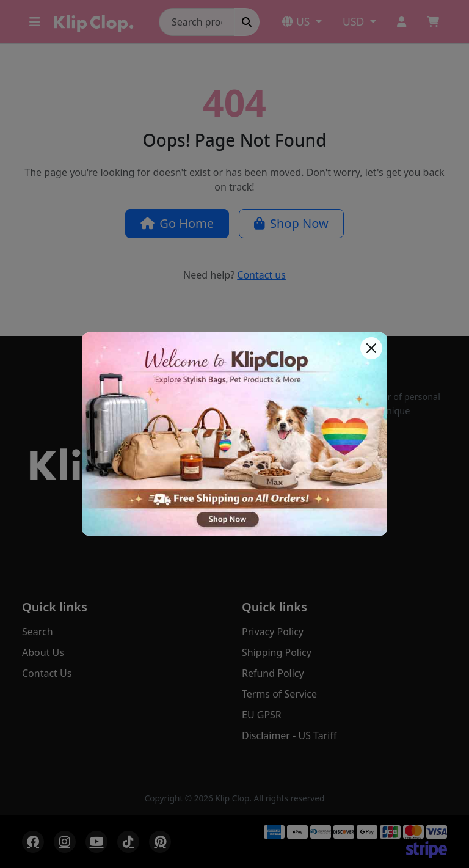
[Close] (371, 348)
